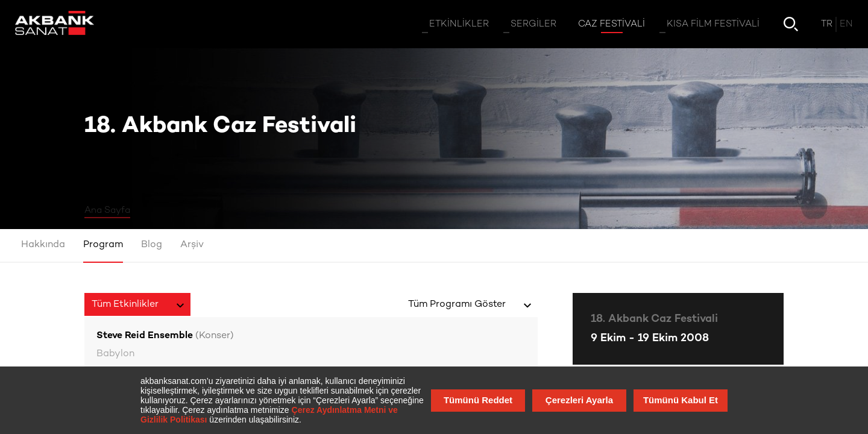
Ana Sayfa (107, 210)
